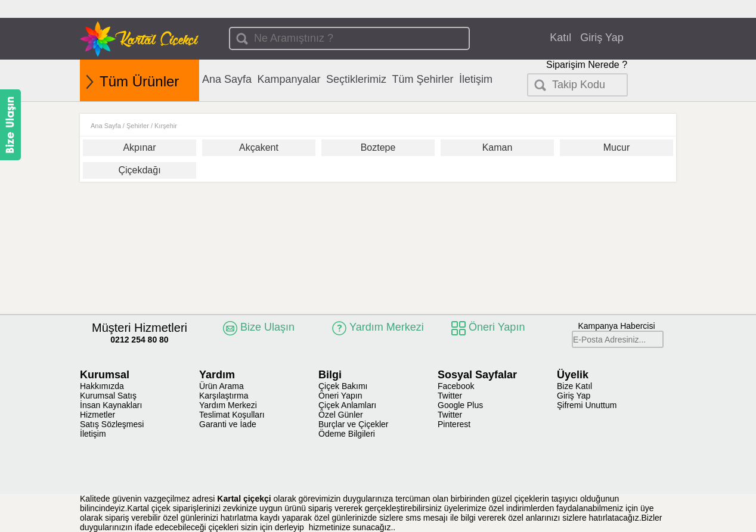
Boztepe (378, 147)
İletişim (476, 79)
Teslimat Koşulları (232, 415)
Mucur (616, 147)
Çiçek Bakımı (343, 386)
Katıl (560, 38)
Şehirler (138, 126)
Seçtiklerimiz (356, 79)
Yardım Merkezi (228, 405)
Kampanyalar (289, 79)
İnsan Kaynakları (111, 405)
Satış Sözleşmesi (112, 424)
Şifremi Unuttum (587, 405)
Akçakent (259, 147)
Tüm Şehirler (423, 79)
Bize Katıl (574, 386)
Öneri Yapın (340, 396)
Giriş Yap (602, 38)
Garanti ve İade (228, 424)
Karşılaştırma (224, 396)
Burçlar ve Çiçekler (353, 424)
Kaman (498, 147)
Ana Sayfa (227, 79)
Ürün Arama (221, 386)
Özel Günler (341, 415)
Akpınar (139, 147)
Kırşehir (166, 126)
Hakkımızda (102, 386)
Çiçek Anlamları (347, 405)
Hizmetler (97, 415)
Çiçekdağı (139, 170)
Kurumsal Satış (108, 396)
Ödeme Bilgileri (347, 434)
